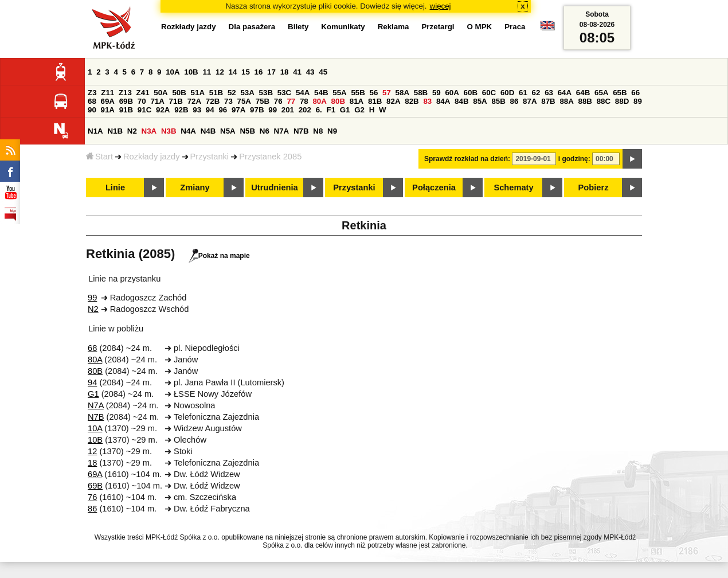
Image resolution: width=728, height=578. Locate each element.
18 (285, 72)
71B (176, 101)
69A (108, 101)
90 (92, 110)
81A (357, 101)
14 (233, 72)
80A (319, 101)
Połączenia (434, 188)
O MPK (480, 27)
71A (157, 101)
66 (635, 93)
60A (452, 93)
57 (387, 93)
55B (358, 93)
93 (197, 110)
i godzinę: (574, 159)
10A (173, 72)
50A (161, 93)
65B (620, 93)
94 (210, 110)
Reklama (394, 27)
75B (263, 101)
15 (246, 72)
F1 (331, 110)
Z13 (125, 93)
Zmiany (195, 188)
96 (223, 110)
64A (565, 93)
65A (601, 93)
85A (480, 101)
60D (507, 93)
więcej (441, 6)
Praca (515, 27)
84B (461, 101)
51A (198, 93)
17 (271, 72)
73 (228, 101)
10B (191, 72)
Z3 (92, 93)
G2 (359, 110)
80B (338, 101)
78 (304, 101)
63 (549, 93)
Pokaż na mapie (219, 256)
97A (238, 110)
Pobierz (594, 188)
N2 (132, 131)
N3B (169, 131)
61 (523, 93)
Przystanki (210, 157)
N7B (301, 131)
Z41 (143, 93)
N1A (95, 131)
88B (585, 101)
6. (319, 110)
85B (498, 101)
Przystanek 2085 (270, 157)
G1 (345, 110)
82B (412, 101)
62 (536, 93)
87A (530, 101)
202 (305, 110)
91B (126, 110)
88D (622, 101)
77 (291, 101)
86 (514, 101)
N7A (282, 131)
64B (583, 93)
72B (213, 101)
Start (99, 157)
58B (421, 93)
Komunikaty (343, 27)
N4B (208, 131)
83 (427, 101)
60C (489, 93)
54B (321, 93)
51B (216, 93)
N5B (247, 131)
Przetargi (438, 27)
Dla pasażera (252, 27)
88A (566, 101)
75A (244, 101)
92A (163, 110)
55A (339, 93)
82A (393, 101)
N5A (228, 131)
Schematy (513, 188)
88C (604, 101)
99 (273, 110)
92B (181, 110)
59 (437, 93)
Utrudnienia (274, 188)
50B (179, 93)
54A (303, 93)
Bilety (298, 27)
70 (142, 101)
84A (443, 101)
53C (284, 93)
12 (220, 72)
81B (375, 101)
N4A (188, 131)
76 (278, 101)
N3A (149, 131)
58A (402, 93)
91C (144, 110)
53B (266, 93)
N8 (318, 131)
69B (126, 101)
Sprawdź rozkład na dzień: (467, 159)
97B (257, 110)
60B (471, 93)
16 (259, 72)
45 (323, 72)
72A (194, 101)
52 (232, 93)
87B (548, 101)
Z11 (107, 93)
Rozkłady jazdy (152, 157)
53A (247, 93)
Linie (115, 188)
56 (374, 93)
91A (108, 110)
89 (638, 101)
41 (297, 72)
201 (288, 110)
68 (92, 101)
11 (207, 72)
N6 (265, 131)
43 (310, 72)
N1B (115, 131)
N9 (332, 131)
